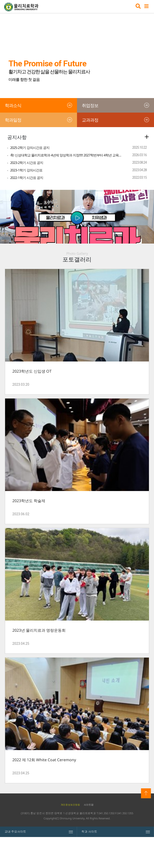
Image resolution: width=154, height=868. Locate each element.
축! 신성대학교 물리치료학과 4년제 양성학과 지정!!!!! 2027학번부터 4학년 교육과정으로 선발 (66, 155)
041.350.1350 (107, 844)
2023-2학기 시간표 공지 (27, 163)
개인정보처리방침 (70, 836)
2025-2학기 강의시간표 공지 (30, 148)
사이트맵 (89, 836)
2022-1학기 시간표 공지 (27, 178)
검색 (138, 7)
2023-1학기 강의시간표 (26, 170)
